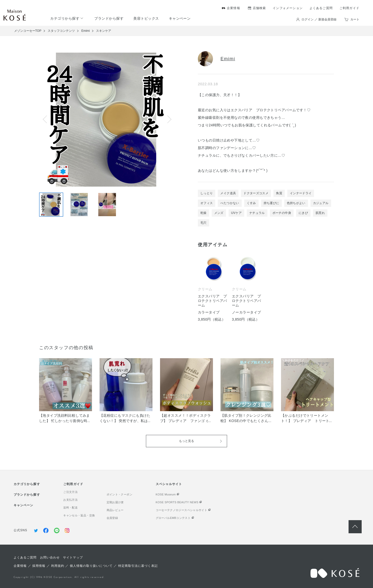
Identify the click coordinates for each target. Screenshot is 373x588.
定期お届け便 (115, 502)
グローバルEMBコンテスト (173, 518)
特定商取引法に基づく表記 (138, 566)
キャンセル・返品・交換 (79, 515)
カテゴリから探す (65, 18)
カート (355, 19)
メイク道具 (228, 193)
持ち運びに (271, 203)
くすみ (251, 203)
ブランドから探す (109, 18)
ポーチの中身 (282, 213)
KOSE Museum (166, 494)
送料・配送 (70, 508)
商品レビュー (115, 510)
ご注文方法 (70, 492)
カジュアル (321, 203)
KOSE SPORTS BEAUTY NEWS (177, 502)
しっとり (207, 193)
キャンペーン (180, 18)
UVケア (236, 213)
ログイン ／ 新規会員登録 (319, 19)
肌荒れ (320, 213)
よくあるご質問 (321, 8)
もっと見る (186, 441)
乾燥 (204, 213)
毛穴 (204, 223)
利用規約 (58, 566)
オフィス (207, 203)
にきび (303, 213)
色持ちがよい (296, 203)
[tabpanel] (266, 286)
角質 (279, 193)
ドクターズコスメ (256, 193)
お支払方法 (70, 500)
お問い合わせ (50, 557)
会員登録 (112, 518)
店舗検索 (259, 8)
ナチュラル (257, 213)
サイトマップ (73, 557)
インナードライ (301, 193)
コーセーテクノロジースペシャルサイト (181, 510)
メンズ (219, 213)
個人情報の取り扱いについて (91, 566)
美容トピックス (146, 18)
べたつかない (230, 203)
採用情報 (39, 566)
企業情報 (234, 8)
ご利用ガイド (349, 8)
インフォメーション (288, 8)
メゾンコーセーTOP (28, 31)
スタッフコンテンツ (61, 31)
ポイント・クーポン (119, 494)
